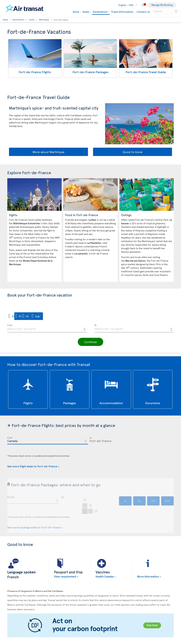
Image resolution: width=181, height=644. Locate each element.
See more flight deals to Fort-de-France (32, 466)
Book (76, 12)
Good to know (133, 152)
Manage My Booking (162, 5)
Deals (86, 12)
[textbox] (47, 328)
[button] (19, 316)
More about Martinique (48, 152)
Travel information (122, 12)
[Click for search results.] (176, 11)
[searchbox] (166, 11)
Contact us (143, 12)
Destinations (100, 12)
